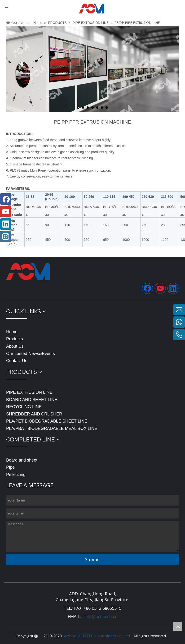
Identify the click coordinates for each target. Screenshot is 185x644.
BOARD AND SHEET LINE (32, 400)
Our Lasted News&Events (31, 354)
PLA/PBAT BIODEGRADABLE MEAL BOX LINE (52, 428)
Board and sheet (22, 460)
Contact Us (17, 361)
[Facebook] (147, 288)
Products (15, 339)
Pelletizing (16, 475)
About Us (15, 346)
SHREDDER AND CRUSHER (34, 414)
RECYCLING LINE (24, 407)
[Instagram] (6, 237)
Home (12, 332)
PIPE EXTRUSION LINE (29, 392)
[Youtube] (160, 288)
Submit (93, 559)
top (178, 626)
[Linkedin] (173, 288)
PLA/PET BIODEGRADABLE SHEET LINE (47, 421)
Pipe (10, 467)
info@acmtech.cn (100, 617)
